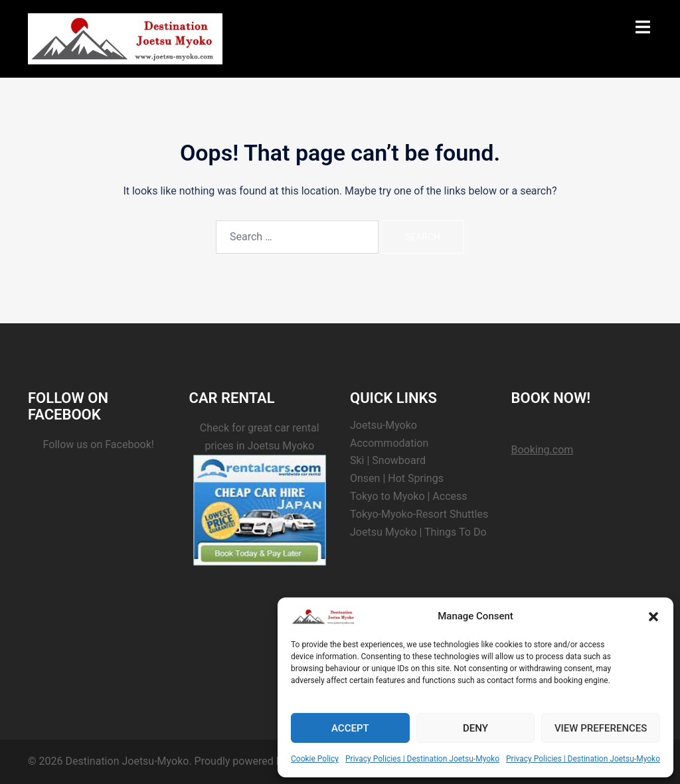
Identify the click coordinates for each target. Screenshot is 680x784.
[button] (653, 617)
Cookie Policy (315, 759)
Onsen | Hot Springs (397, 478)
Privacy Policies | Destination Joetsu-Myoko (422, 759)
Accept (350, 728)
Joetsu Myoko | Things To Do (418, 532)
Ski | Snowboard (388, 460)
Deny (475, 728)
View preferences (601, 728)
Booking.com (543, 450)
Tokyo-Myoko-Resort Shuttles (419, 514)
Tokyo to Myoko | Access (409, 496)
